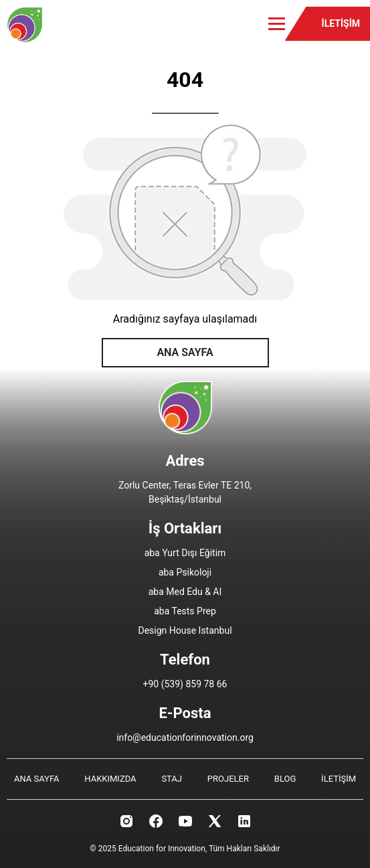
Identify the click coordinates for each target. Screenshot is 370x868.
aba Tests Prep (185, 611)
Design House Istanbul (185, 630)
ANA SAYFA (185, 352)
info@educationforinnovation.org (185, 737)
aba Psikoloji (185, 572)
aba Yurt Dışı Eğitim (185, 553)
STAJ (172, 779)
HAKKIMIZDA (110, 779)
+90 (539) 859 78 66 (185, 684)
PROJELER (228, 779)
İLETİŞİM (341, 23)
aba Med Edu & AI (185, 592)
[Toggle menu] (277, 24)
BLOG (285, 779)
